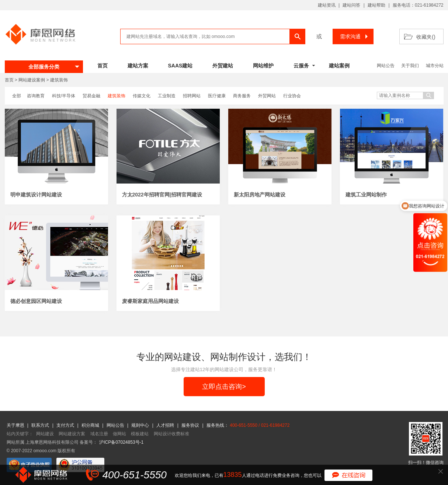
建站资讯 (327, 5)
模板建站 (140, 434)
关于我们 (410, 66)
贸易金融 (91, 96)
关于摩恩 (16, 425)
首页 (103, 66)
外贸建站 (223, 66)
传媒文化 (142, 96)
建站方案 (138, 66)
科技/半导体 (64, 96)
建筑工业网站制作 (366, 195)
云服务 (301, 66)
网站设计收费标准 (171, 434)
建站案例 (339, 66)
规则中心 (141, 425)
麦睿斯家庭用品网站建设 (150, 301)
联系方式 (41, 425)
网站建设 (45, 434)
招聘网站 (192, 96)
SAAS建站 (180, 66)
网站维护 (263, 66)
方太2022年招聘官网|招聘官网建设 (162, 195)
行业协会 (292, 96)
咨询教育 (36, 96)
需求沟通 (355, 36)
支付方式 (66, 425)
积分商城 (90, 425)
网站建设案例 (32, 80)
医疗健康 (217, 96)
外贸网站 (267, 96)
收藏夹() (426, 37)
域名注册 (99, 434)
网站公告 (386, 66)
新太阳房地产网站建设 (260, 195)
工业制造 (167, 96)
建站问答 (351, 5)
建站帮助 (376, 5)
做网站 (119, 434)
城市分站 (435, 66)
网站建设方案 (72, 434)
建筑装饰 (59, 80)
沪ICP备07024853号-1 (121, 442)
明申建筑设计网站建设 (36, 195)
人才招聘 (166, 425)
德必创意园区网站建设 (36, 301)
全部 (17, 96)
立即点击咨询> (224, 387)
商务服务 (242, 96)
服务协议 (191, 425)
